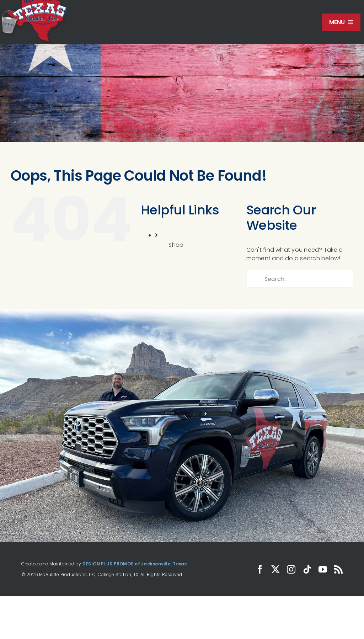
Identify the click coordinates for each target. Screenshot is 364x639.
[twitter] (275, 569)
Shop (176, 245)
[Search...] (300, 279)
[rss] (338, 569)
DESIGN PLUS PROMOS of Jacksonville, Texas (135, 564)
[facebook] (260, 569)
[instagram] (291, 569)
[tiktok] (307, 569)
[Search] (255, 279)
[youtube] (323, 569)
